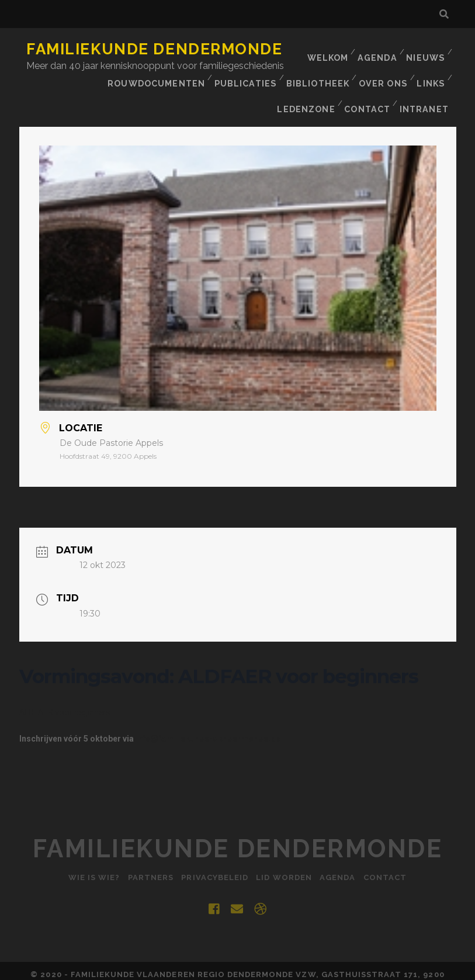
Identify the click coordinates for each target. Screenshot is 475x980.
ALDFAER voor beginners (65, 691)
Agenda (376, 49)
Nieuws (425, 49)
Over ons (257, 79)
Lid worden (286, 856)
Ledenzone (359, 79)
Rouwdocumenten (398, 64)
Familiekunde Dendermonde (154, 49)
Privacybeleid (213, 856)
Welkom (325, 49)
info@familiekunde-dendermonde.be (208, 717)
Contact (421, 79)
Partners (145, 856)
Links (306, 79)
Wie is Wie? (84, 856)
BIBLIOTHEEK (191, 79)
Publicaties (119, 79)
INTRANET (426, 93)
